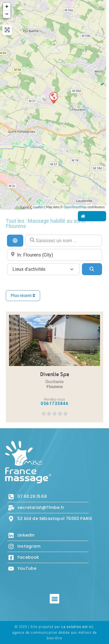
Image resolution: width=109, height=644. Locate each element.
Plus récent (23, 296)
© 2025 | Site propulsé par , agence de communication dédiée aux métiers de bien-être (54, 632)
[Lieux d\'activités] (43, 269)
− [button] (7, 14)
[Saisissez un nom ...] (64, 241)
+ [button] (7, 7)
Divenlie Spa (55, 374)
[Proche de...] (54, 255)
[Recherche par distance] (15, 240)
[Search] (92, 269)
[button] (54, 599)
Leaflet (38, 207)
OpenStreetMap (75, 207)
